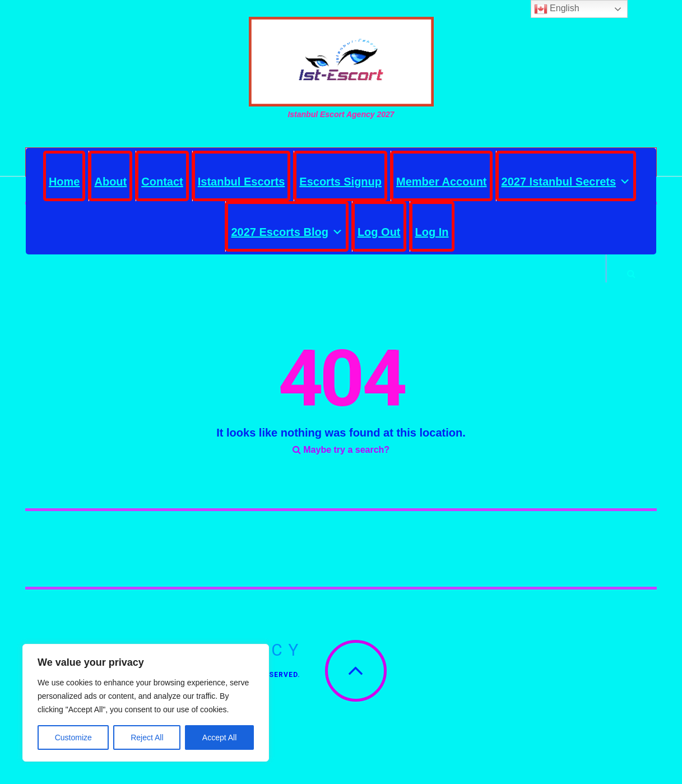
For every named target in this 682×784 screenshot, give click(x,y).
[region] (146, 703)
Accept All (219, 737)
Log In (432, 232)
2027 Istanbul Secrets (566, 179)
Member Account (442, 182)
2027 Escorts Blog (287, 229)
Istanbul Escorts (242, 182)
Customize (73, 737)
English (557, 9)
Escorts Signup (340, 182)
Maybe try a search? (341, 460)
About (110, 182)
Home (64, 182)
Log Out (379, 232)
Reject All (147, 737)
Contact (162, 182)
